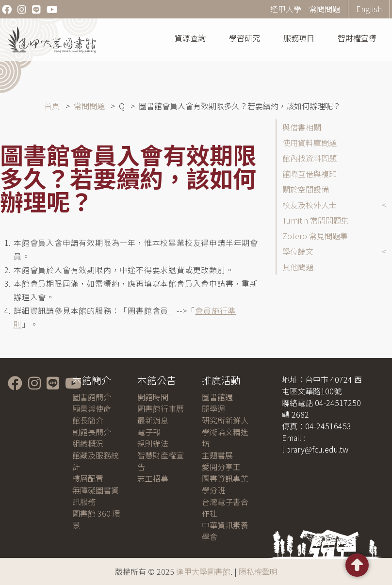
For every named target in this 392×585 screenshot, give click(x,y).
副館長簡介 (92, 432)
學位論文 (298, 251)
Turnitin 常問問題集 (316, 220)
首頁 (52, 106)
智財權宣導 (357, 38)
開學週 (213, 408)
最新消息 (153, 420)
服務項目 (299, 38)
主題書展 (217, 455)
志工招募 (153, 478)
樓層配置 (88, 478)
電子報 (149, 432)
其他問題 (298, 267)
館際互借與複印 (310, 174)
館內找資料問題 (310, 158)
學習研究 (245, 38)
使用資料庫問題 (310, 143)
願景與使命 (92, 408)
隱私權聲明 (258, 571)
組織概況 (88, 443)
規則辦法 (153, 443)
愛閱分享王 (221, 467)
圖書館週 (217, 397)
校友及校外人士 (310, 205)
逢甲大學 (286, 9)
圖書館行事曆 (161, 408)
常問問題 (325, 9)
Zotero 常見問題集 (315, 236)
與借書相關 (302, 127)
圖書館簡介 (92, 397)
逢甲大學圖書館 (203, 571)
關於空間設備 (306, 189)
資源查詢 (190, 38)
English (369, 9)
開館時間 (153, 397)
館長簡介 (88, 420)
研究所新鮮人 (225, 420)
